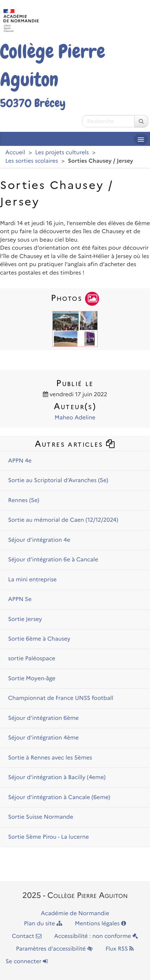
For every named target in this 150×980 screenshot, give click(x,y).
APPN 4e (20, 461)
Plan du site (43, 924)
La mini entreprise (32, 580)
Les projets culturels (62, 153)
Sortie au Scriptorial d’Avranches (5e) (58, 481)
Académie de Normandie (75, 914)
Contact (27, 936)
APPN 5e (20, 599)
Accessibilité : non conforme (96, 936)
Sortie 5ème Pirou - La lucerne (48, 837)
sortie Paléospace (32, 659)
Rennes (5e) (24, 501)
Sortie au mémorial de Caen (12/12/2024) (63, 520)
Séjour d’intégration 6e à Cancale (53, 560)
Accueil (15, 153)
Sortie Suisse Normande (41, 817)
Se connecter (27, 962)
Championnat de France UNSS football (61, 698)
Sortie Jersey (25, 619)
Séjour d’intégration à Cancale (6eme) (59, 797)
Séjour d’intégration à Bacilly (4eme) (57, 778)
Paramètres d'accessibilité (55, 949)
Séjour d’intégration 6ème (43, 718)
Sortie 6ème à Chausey (39, 639)
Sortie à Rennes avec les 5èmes (50, 758)
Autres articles (75, 444)
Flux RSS (120, 949)
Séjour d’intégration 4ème (43, 738)
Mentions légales (100, 924)
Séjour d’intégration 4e (39, 540)
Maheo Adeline (75, 418)
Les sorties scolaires (32, 161)
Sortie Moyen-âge (32, 679)
